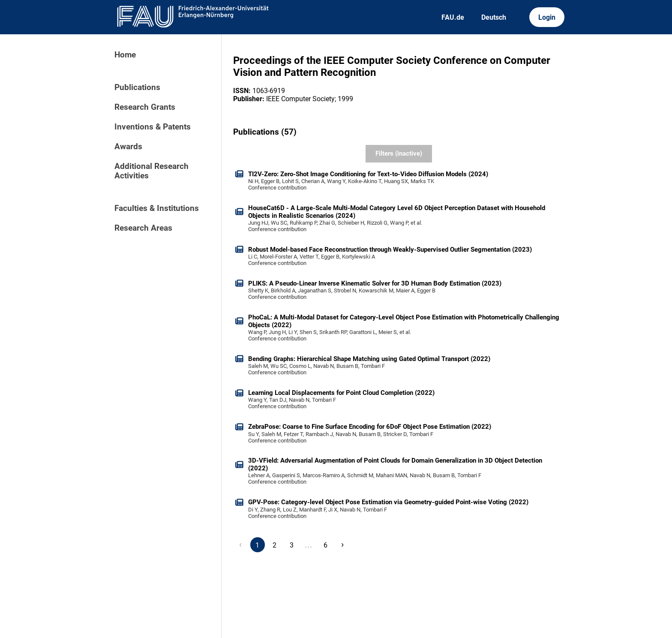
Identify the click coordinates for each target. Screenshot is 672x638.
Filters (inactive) (399, 153)
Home (125, 55)
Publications (137, 87)
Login (547, 17)
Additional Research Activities (151, 171)
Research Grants (145, 107)
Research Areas (143, 228)
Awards (128, 147)
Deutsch (494, 17)
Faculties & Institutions (157, 208)
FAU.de (453, 17)
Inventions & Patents (153, 127)
